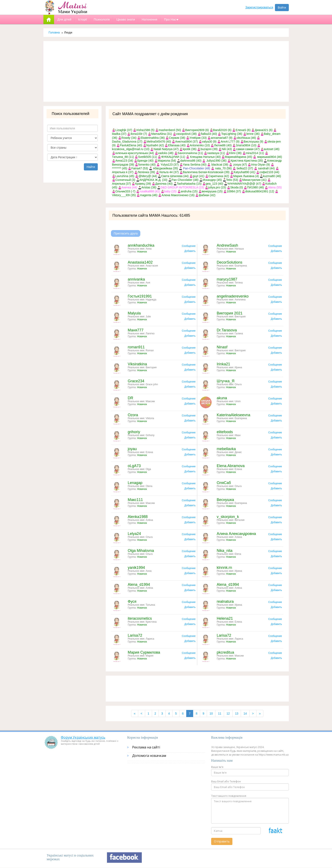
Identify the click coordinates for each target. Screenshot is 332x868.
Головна (54, 32)
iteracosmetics (140, 618)
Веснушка (225, 500)
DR (130, 398)
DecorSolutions (229, 262)
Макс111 (135, 500)
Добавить (190, 251)
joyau (132, 449)
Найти (91, 167)
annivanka (136, 279)
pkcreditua (225, 652)
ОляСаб (224, 483)
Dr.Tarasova (227, 330)
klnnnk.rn (224, 568)
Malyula (134, 313)
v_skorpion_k (228, 517)
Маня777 (136, 330)
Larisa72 (135, 635)
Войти (282, 8)
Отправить (222, 841)
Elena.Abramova (231, 466)
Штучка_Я (226, 381)
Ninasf (222, 347)
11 (220, 713)
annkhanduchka (141, 245)
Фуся (132, 601)
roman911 (136, 347)
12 (228, 713)
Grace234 (136, 381)
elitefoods (225, 432)
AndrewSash (227, 245)
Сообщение (189, 246)
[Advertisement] (166, 71)
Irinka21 (223, 364)
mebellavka (226, 449)
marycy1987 (227, 279)
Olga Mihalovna (141, 551)
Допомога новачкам (149, 756)
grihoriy (134, 432)
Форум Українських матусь (83, 737)
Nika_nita (225, 551)
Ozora (133, 415)
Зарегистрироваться (259, 7)
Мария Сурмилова (144, 652)
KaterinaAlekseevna (233, 415)
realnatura (225, 601)
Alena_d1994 (139, 585)
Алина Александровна (236, 534)
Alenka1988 (138, 517)
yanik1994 (136, 568)
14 (245, 713)
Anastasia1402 (140, 262)
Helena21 (225, 618)
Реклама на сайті (146, 747)
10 (211, 713)
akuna (222, 398)
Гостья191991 (140, 296)
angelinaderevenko (233, 296)
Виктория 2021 (230, 313)
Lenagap (135, 483)
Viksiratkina (137, 364)
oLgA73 (134, 466)
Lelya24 (134, 534)
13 (237, 713)
